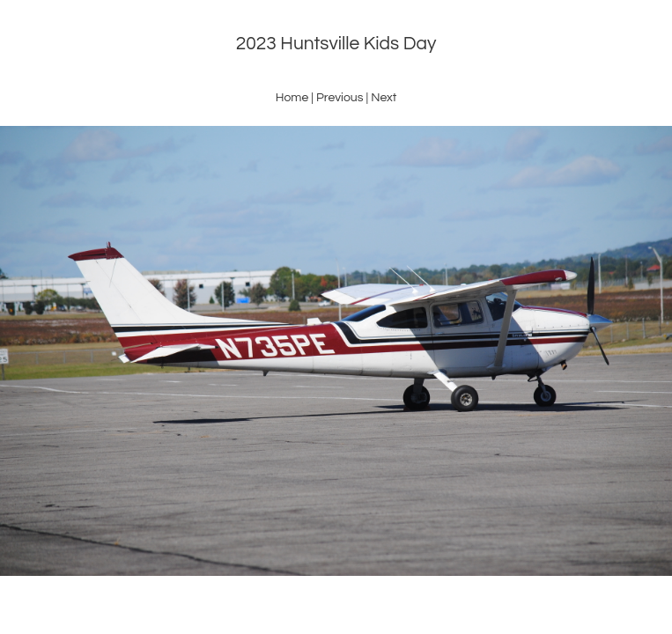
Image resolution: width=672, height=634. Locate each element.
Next (384, 98)
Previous (340, 98)
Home (292, 98)
